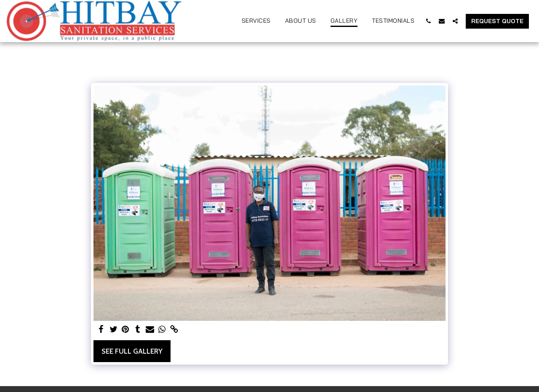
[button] (428, 21)
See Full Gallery (132, 351)
